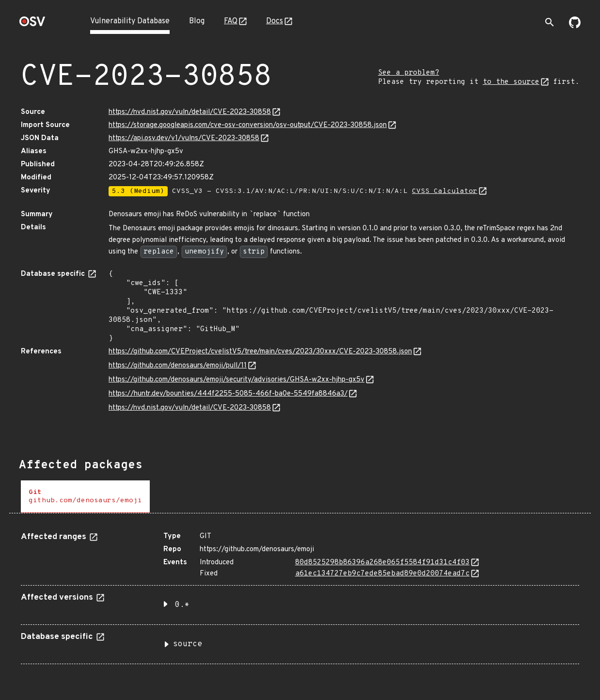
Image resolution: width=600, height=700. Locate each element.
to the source (511, 82)
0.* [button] (182, 605)
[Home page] (32, 24)
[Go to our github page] (575, 26)
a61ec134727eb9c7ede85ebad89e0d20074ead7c (382, 574)
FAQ (231, 21)
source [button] (188, 644)
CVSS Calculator (445, 191)
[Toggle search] (550, 22)
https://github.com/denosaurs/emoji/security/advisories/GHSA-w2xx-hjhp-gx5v (237, 380)
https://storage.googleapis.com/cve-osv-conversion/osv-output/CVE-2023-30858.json (248, 125)
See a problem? (409, 73)
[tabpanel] (300, 594)
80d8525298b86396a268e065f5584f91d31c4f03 (382, 563)
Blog (197, 21)
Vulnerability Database (130, 21)
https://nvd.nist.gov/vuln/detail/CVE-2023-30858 (190, 112)
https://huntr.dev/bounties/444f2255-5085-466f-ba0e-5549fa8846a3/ (228, 394)
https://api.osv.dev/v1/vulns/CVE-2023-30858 (184, 138)
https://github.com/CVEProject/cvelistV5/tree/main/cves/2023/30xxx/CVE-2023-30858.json (260, 352)
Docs (275, 21)
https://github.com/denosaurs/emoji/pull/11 (178, 366)
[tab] (85, 497)
